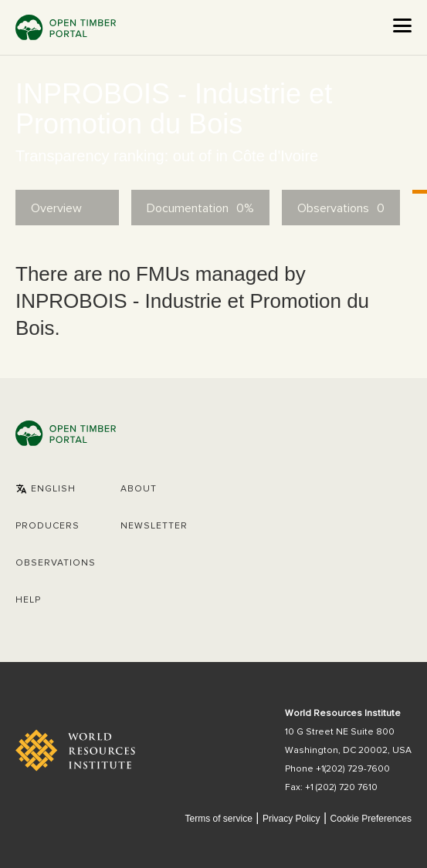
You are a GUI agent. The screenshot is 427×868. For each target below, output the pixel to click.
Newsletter (154, 526)
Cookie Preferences (371, 819)
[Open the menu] (402, 25)
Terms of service (218, 819)
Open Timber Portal (66, 27)
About (139, 489)
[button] (46, 489)
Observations (56, 563)
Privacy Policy (291, 819)
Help (28, 600)
